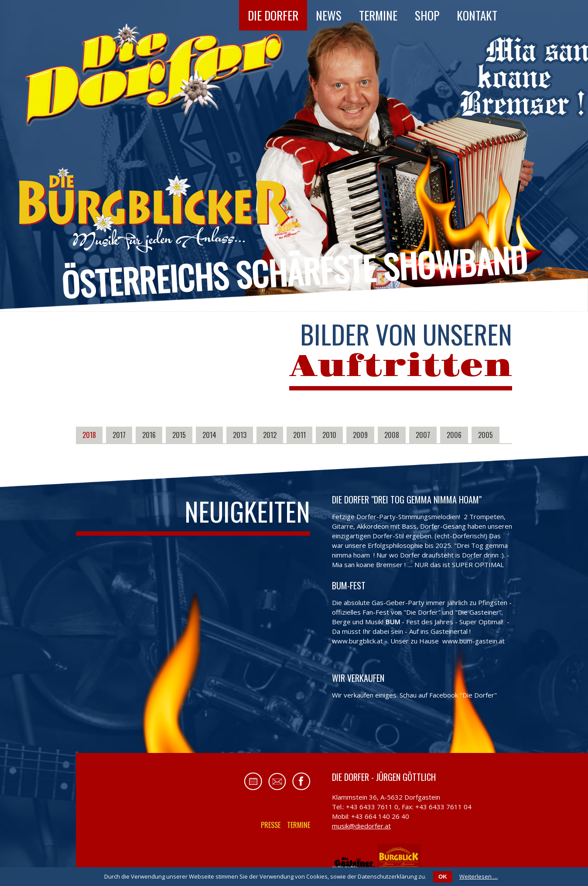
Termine (378, 15)
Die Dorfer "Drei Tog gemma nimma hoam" (407, 499)
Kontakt (477, 15)
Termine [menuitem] (299, 825)
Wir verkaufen (358, 678)
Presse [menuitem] (271, 825)
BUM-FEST (349, 585)
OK (443, 877)
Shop (427, 15)
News (329, 15)
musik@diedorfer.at (361, 826)
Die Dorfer (273, 15)
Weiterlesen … (479, 876)
